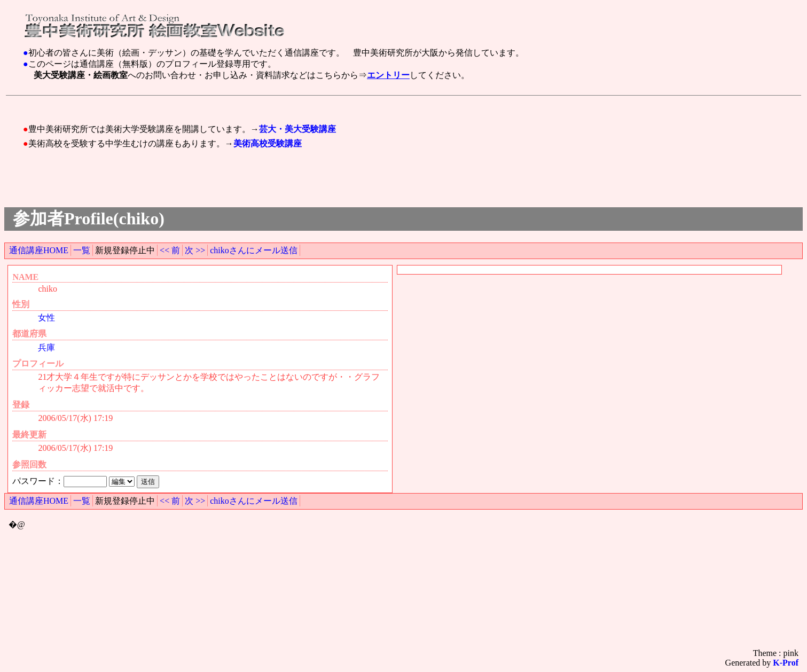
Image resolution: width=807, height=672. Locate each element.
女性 (46, 318)
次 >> (195, 250)
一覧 (82, 250)
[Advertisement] (220, 104)
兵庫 (46, 347)
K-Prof (786, 663)
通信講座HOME (39, 250)
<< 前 (170, 250)
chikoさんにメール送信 (254, 250)
